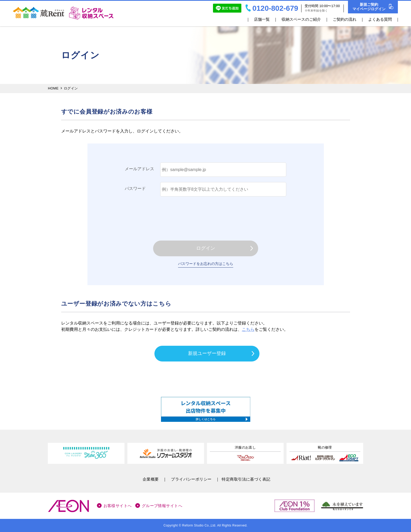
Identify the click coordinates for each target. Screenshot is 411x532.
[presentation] (206, 217)
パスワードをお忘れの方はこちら (206, 264)
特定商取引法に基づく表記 (246, 479)
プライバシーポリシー (191, 479)
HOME (53, 88)
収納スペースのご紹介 (301, 19)
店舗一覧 (262, 19)
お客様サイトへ (118, 506)
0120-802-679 (272, 8)
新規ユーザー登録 (207, 353)
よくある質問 (380, 19)
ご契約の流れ (345, 19)
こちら (248, 329)
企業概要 (151, 479)
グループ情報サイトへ (162, 506)
